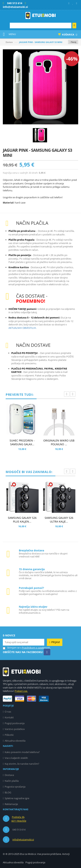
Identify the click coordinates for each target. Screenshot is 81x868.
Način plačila (12, 781)
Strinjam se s (12, 648)
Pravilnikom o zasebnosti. (36, 648)
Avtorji (66, 854)
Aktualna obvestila (15, 741)
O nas (8, 712)
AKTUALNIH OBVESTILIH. (23, 328)
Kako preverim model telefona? (22, 752)
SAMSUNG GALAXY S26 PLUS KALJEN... (22, 520)
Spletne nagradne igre (17, 798)
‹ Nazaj (73, 42)
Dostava (9, 775)
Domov (9, 42)
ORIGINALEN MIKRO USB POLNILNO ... (59, 442)
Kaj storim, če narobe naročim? (22, 764)
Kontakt (9, 717)
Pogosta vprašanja (15, 787)
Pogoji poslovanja (15, 723)
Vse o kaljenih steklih (16, 758)
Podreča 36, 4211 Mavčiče (19, 819)
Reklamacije (11, 804)
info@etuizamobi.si (23, 839)
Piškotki (9, 735)
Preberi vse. (21, 691)
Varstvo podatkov (15, 729)
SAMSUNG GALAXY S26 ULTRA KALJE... (59, 520)
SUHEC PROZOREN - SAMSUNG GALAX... (22, 442)
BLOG (8, 792)
